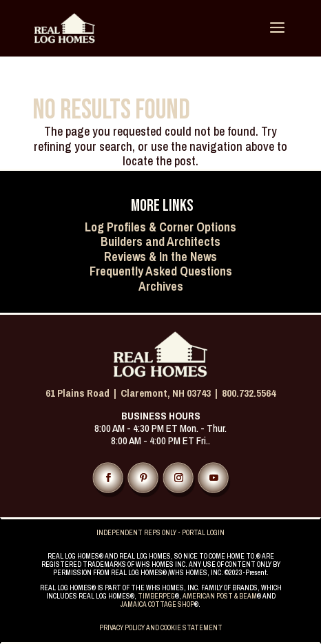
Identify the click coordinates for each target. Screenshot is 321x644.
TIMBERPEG (156, 596)
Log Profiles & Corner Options (160, 227)
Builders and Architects (160, 241)
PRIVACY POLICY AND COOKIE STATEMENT (161, 628)
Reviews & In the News (160, 257)
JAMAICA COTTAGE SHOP (157, 604)
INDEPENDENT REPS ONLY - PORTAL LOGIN (160, 533)
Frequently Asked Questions (161, 271)
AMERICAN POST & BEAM (220, 596)
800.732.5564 (249, 393)
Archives (161, 286)
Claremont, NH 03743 (166, 393)
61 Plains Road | (83, 393)
